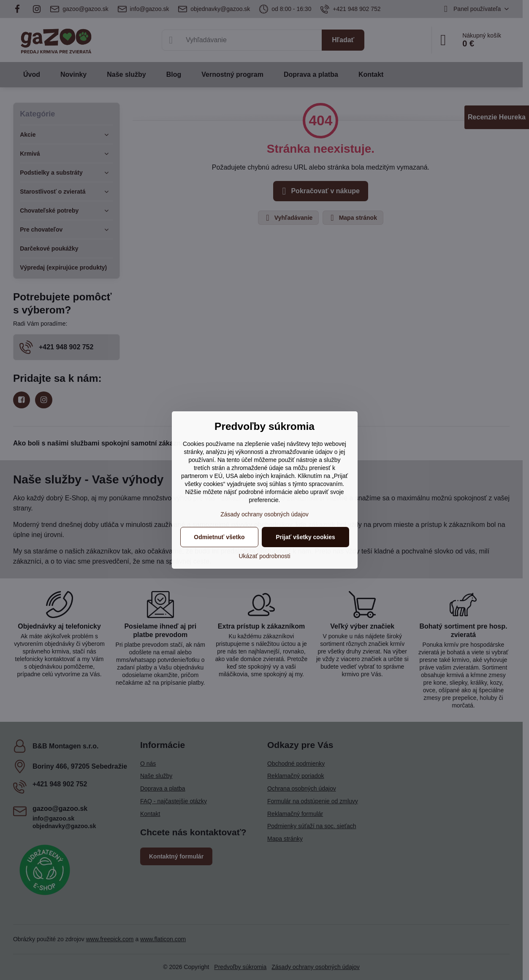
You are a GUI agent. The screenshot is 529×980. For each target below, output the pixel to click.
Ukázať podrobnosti (265, 556)
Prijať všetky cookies (305, 537)
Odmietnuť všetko (219, 537)
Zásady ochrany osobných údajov (264, 514)
